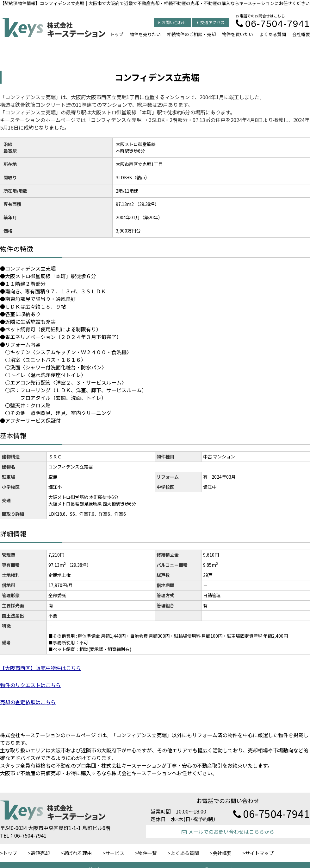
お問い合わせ (172, 22)
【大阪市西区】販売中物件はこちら (40, 668)
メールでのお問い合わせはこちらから (228, 832)
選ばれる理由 (77, 853)
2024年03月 (224, 477)
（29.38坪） (79, 565)
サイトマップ (259, 853)
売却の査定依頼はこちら (28, 702)
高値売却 (40, 853)
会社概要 (301, 34)
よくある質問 (273, 34)
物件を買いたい (238, 34)
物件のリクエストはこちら (30, 685)
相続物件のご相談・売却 (191, 34)
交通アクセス (211, 22)
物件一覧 (147, 853)
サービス (115, 853)
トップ (117, 34)
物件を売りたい (145, 34)
